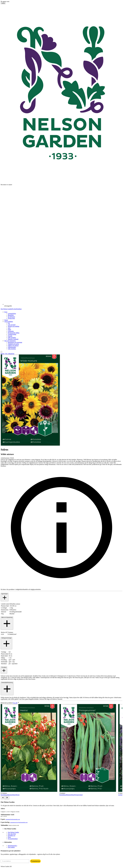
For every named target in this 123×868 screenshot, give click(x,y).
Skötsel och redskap (14, 326)
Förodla (10, 336)
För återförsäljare (17, 309)
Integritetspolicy (13, 846)
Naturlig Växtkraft (13, 339)
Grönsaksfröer (12, 314)
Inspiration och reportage (15, 342)
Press (9, 837)
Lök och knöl (12, 325)
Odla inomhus (12, 338)
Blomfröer (11, 315)
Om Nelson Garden (6, 309)
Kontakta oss (12, 836)
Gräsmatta (11, 331)
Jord (9, 328)
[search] (1, 352)
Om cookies (11, 847)
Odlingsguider (12, 347)
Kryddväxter (11, 317)
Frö (9, 323)
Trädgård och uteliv (13, 344)
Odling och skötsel (13, 346)
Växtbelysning (12, 334)
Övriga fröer (11, 318)
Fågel (9, 330)
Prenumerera (35, 861)
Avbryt (3, 3)
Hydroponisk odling (14, 333)
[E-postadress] (15, 861)
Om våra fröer (12, 834)
